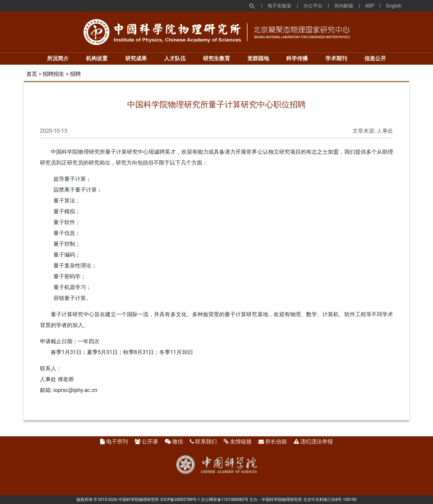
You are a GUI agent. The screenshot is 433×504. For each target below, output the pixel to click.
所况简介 (58, 58)
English (394, 6)
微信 (178, 442)
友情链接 (241, 442)
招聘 (75, 74)
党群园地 (258, 58)
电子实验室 (279, 6)
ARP (370, 6)
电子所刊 (117, 442)
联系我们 (206, 442)
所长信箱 (276, 442)
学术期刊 (336, 58)
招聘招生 (53, 74)
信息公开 (375, 58)
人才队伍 (175, 58)
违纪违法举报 (317, 442)
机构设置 (97, 58)
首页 (32, 74)
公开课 (150, 442)
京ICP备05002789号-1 (180, 500)
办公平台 (313, 6)
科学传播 (297, 58)
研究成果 (136, 58)
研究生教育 (216, 58)
